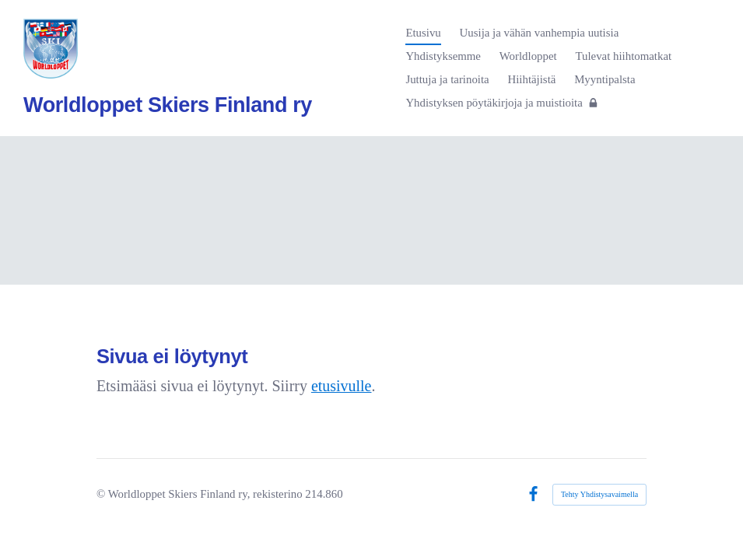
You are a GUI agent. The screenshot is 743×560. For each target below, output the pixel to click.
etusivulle (342, 386)
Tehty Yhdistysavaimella (599, 494)
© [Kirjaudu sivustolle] (102, 494)
